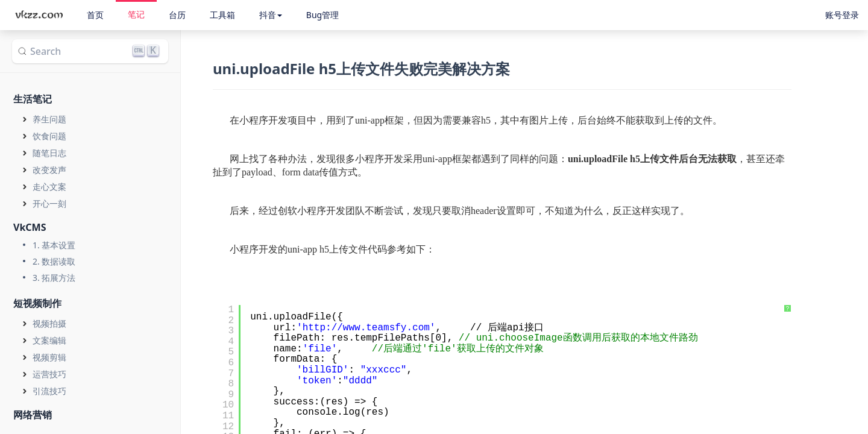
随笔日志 (49, 153)
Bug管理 (322, 15)
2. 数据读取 (54, 261)
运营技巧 (49, 374)
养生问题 (49, 119)
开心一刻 (49, 203)
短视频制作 (37, 303)
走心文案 (49, 187)
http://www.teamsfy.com (366, 328)
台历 (177, 15)
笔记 (136, 14)
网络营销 (33, 415)
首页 (95, 15)
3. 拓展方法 (54, 278)
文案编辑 (49, 340)
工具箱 (222, 15)
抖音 (271, 15)
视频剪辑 (49, 357)
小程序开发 (263, 120)
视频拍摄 (49, 323)
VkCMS (30, 227)
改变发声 (49, 170)
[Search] (90, 51)
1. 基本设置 (54, 245)
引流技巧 (49, 391)
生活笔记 (33, 99)
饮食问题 (49, 136)
